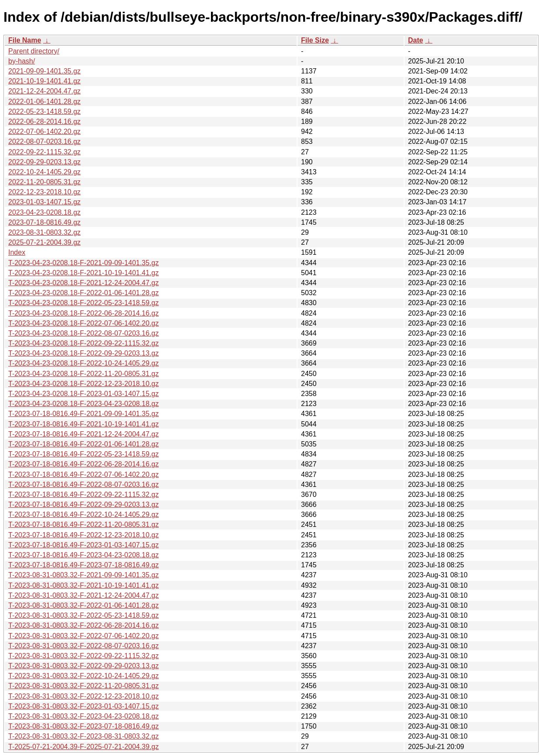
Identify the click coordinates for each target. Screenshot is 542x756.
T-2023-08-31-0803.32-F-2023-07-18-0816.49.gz (84, 726)
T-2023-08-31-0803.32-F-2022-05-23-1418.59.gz (84, 615)
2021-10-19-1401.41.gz (44, 81)
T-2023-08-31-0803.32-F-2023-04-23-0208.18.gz (84, 716)
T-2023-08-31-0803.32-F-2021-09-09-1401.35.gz (84, 575)
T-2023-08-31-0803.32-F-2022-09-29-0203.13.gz (84, 666)
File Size (315, 40)
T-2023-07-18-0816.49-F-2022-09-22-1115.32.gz (84, 495)
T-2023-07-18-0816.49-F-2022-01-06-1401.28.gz (84, 444)
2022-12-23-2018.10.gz (44, 192)
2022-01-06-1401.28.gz (44, 102)
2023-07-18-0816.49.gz (44, 222)
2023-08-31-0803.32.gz (44, 232)
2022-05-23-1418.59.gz (44, 112)
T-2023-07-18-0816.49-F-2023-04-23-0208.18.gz (84, 555)
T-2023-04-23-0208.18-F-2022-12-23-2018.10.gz (84, 384)
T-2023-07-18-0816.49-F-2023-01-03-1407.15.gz (84, 545)
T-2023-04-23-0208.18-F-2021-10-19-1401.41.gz (84, 273)
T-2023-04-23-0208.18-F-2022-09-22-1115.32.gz (84, 343)
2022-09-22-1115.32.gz (44, 152)
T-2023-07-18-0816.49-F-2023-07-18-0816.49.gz (84, 565)
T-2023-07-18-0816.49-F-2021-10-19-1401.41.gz (84, 424)
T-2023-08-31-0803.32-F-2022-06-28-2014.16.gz (84, 625)
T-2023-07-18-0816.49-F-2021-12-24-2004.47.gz (84, 434)
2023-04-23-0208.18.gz (44, 212)
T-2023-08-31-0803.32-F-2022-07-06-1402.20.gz (84, 636)
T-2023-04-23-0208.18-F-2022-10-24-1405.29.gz (84, 363)
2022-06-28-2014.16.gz (44, 122)
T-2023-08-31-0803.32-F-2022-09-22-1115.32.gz (84, 656)
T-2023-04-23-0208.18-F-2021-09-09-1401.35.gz (84, 263)
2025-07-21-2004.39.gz (44, 242)
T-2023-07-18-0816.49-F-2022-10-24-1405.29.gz (84, 515)
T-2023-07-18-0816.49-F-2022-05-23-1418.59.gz (84, 454)
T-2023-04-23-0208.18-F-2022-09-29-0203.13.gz (84, 353)
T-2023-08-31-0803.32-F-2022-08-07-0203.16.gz (84, 646)
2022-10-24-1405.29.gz (44, 172)
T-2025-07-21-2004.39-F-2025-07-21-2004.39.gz (84, 747)
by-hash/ (22, 61)
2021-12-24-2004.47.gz (44, 91)
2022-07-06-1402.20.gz (44, 132)
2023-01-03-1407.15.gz (44, 202)
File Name (25, 40)
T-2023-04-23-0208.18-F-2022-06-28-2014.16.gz (84, 313)
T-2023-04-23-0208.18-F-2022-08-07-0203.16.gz (84, 333)
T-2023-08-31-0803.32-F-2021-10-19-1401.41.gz (84, 585)
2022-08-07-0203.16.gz (44, 142)
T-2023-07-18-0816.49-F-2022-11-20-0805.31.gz (84, 525)
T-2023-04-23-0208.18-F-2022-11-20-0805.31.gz (84, 374)
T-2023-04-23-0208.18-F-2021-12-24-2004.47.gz (84, 283)
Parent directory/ (34, 51)
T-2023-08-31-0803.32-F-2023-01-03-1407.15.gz (84, 706)
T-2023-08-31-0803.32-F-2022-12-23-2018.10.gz (84, 696)
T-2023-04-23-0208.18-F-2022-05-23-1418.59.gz (84, 303)
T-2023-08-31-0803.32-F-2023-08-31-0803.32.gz (84, 736)
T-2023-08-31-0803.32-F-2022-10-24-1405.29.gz (84, 676)
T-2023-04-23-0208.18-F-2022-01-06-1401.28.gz (84, 293)
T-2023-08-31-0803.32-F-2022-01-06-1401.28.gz (84, 605)
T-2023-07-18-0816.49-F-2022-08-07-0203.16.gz (84, 485)
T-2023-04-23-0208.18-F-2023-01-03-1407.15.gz (84, 394)
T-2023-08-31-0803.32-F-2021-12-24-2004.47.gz (84, 595)
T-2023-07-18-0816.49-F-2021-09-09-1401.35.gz (84, 414)
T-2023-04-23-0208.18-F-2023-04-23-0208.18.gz (84, 404)
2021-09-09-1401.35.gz (44, 71)
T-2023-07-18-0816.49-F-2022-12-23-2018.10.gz (84, 535)
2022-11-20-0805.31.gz (44, 182)
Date (416, 40)
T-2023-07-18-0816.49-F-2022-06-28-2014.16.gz (84, 464)
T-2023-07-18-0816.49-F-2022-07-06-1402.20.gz (84, 475)
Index (17, 252)
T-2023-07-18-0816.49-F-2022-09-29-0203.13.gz (84, 505)
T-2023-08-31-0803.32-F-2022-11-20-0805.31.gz (84, 686)
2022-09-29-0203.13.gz (44, 162)
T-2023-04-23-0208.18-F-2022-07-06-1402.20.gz (84, 323)
